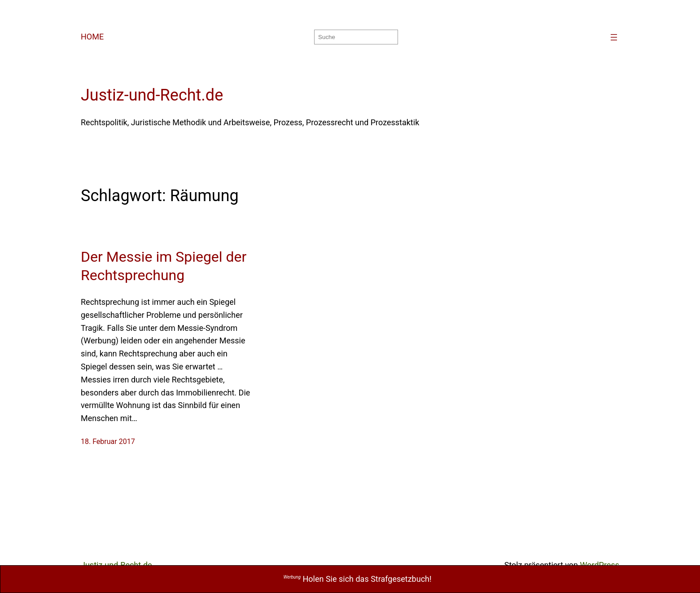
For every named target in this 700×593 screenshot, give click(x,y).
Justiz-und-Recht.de (152, 95)
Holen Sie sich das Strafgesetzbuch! (358, 579)
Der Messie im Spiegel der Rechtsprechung (164, 266)
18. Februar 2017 (108, 441)
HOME (92, 37)
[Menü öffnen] (614, 37)
